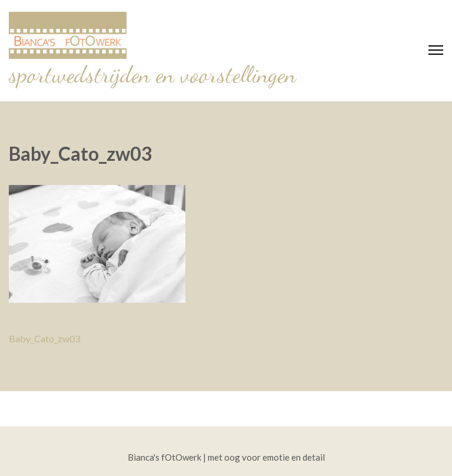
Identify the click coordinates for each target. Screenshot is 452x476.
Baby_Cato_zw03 (44, 338)
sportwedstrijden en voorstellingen (152, 74)
